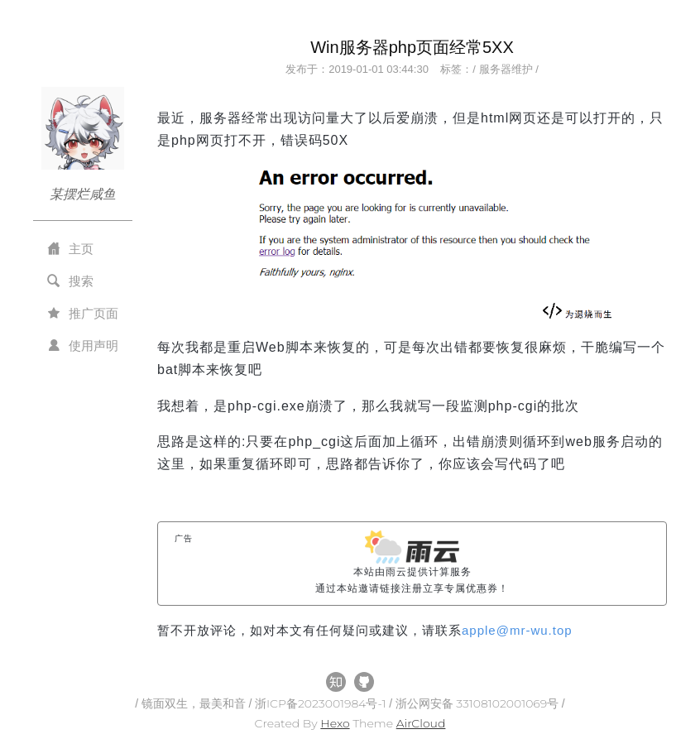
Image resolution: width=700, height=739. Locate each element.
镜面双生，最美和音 (195, 703)
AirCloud (421, 723)
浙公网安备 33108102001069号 (479, 703)
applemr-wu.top (517, 630)
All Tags (182, 647)
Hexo (335, 723)
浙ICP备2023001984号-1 (322, 703)
